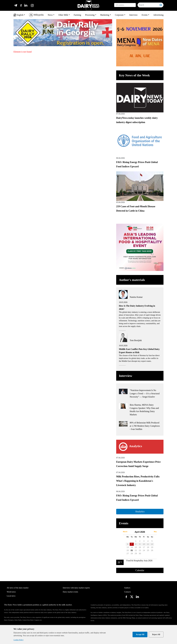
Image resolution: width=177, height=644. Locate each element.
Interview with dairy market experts (76, 588)
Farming (77, 15)
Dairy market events (71, 592)
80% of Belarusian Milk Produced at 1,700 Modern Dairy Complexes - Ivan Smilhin (145, 426)
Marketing (105, 15)
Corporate (119, 15)
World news (11, 592)
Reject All (156, 634)
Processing (90, 15)
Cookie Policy (19, 640)
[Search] (148, 5)
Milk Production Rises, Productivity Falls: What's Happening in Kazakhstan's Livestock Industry (138, 481)
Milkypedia (36, 15)
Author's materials (132, 280)
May (155, 532)
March (125, 532)
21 (132, 550)
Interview (133, 15)
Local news (11, 596)
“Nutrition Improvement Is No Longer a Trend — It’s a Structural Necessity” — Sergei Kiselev (145, 394)
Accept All (140, 634)
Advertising (158, 15)
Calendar (140, 570)
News (50, 15)
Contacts (127, 592)
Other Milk (63, 15)
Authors (127, 588)
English (18, 15)
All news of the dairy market (18, 588)
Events (145, 15)
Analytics (140, 512)
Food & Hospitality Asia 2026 (139, 561)
